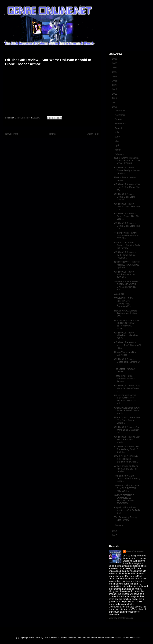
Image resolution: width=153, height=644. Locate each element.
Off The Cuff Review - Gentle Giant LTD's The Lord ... (127, 207)
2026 (115, 59)
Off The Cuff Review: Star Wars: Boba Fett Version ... (127, 440)
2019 (115, 89)
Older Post (93, 134)
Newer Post (12, 134)
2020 (115, 85)
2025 (115, 63)
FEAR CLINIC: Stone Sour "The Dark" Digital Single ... (127, 420)
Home (52, 134)
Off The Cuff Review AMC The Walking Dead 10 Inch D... (127, 449)
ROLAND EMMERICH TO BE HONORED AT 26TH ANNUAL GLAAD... (127, 324)
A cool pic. (119, 294)
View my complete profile (121, 618)
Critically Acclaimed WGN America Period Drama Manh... (127, 411)
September (120, 124)
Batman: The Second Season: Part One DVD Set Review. (127, 245)
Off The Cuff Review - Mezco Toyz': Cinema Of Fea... (127, 345)
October (119, 119)
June (117, 137)
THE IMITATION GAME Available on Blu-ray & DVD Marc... (126, 236)
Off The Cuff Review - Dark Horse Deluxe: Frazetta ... (125, 255)
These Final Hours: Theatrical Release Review (125, 379)
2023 (115, 72)
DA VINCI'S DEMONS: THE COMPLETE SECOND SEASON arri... (126, 399)
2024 (115, 68)
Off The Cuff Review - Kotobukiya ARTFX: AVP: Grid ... (125, 274)
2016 (115, 102)
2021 (115, 81)
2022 (115, 76)
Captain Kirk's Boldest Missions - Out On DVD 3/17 (127, 510)
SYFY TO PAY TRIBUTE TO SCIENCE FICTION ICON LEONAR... (127, 161)
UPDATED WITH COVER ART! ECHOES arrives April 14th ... (127, 265)
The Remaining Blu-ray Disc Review (126, 519)
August (118, 128)
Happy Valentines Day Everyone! (125, 353)
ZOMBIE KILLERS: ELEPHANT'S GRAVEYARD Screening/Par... (124, 302)
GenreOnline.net (135, 551)
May (117, 141)
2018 (115, 94)
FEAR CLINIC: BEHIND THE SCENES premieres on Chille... (126, 459)
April (117, 145)
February (120, 154)
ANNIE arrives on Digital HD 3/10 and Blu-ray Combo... (126, 469)
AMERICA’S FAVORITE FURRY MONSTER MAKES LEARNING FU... (126, 285)
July (117, 132)
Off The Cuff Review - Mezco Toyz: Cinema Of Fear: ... (127, 362)
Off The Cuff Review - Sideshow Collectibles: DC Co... (127, 335)
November (120, 115)
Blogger (138, 638)
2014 (115, 531)
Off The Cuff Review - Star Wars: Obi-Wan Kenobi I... (127, 388)
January (119, 525)
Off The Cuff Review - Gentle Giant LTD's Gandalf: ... (125, 197)
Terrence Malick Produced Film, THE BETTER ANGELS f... (127, 488)
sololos (118, 638)
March (118, 150)
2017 (115, 98)
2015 (115, 107)
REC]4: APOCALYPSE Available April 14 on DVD (126, 313)
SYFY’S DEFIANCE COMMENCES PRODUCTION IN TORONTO (124, 499)
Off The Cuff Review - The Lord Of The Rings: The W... (127, 187)
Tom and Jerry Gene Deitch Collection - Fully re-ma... (127, 478)
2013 (115, 535)
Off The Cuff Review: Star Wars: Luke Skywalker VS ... (127, 430)
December (120, 111)
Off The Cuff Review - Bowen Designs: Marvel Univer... (127, 170)
